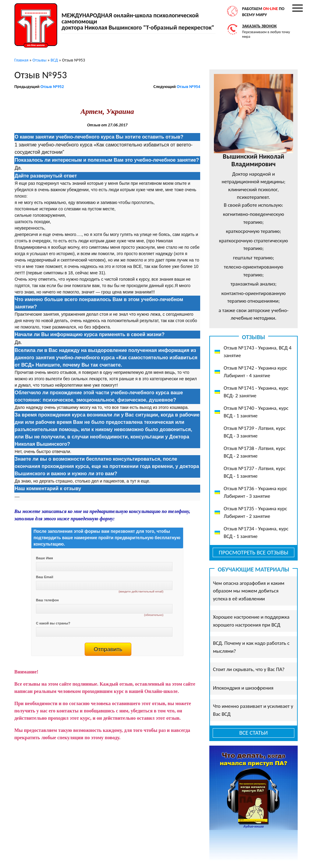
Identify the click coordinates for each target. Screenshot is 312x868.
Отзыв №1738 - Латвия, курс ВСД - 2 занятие (255, 452)
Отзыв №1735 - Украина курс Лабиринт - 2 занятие (255, 513)
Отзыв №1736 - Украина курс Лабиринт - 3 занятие (255, 492)
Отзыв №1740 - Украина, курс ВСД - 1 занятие (256, 412)
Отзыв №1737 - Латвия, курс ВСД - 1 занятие (255, 472)
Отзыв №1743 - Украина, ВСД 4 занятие (258, 352)
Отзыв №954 (188, 87)
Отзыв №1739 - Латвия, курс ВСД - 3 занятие (255, 432)
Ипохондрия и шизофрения (243, 688)
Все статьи (253, 733)
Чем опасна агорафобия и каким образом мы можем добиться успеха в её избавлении (249, 591)
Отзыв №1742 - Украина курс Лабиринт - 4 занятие (255, 372)
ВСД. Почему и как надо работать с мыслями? (251, 647)
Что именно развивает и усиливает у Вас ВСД (253, 710)
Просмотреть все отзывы (253, 552)
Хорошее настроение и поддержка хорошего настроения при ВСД (251, 621)
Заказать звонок (260, 26)
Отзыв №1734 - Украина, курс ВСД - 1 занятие (256, 533)
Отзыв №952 (52, 87)
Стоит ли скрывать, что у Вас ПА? (249, 669)
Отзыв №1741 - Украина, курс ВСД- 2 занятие (256, 392)
